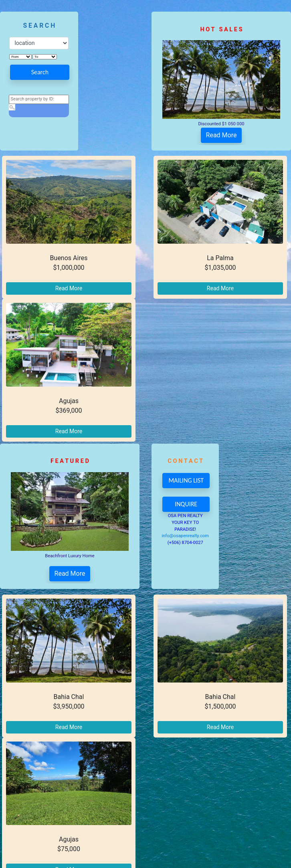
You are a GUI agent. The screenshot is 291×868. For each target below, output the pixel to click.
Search (40, 72)
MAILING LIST (186, 480)
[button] (171, 56)
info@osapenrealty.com (185, 536)
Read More (221, 135)
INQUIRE (186, 504)
